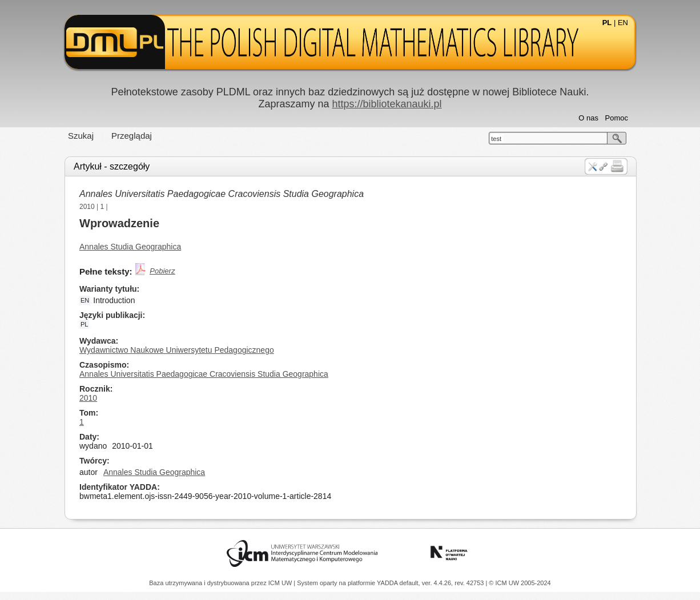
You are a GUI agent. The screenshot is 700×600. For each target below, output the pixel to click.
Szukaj (81, 136)
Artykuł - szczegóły (112, 166)
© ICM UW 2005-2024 (520, 583)
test (496, 139)
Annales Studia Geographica (130, 247)
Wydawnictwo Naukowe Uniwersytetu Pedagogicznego (177, 350)
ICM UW (281, 583)
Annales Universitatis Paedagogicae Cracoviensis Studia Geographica (222, 194)
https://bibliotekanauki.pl (387, 104)
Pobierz (162, 271)
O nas (588, 118)
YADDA (388, 583)
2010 (87, 207)
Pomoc (617, 118)
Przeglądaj (132, 136)
